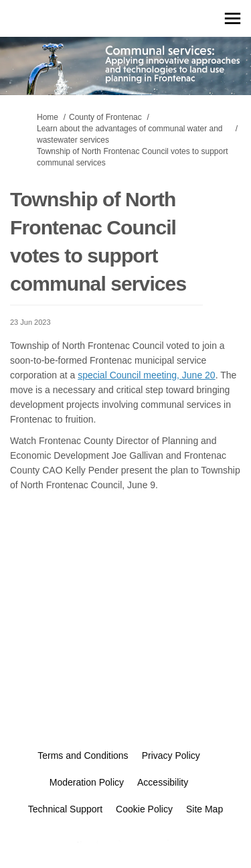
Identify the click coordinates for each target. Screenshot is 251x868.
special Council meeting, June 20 (146, 375)
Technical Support (65, 809)
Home (48, 117)
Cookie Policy (144, 809)
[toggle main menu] (233, 18)
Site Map (204, 809)
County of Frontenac (105, 117)
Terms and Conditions (83, 755)
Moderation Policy (87, 782)
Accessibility (163, 782)
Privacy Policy (171, 755)
